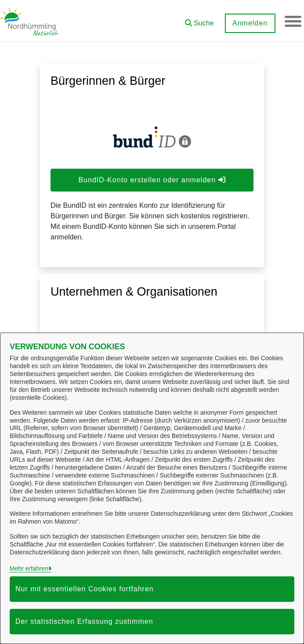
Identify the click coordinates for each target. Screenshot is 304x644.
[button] (199, 20)
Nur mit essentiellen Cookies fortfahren (85, 589)
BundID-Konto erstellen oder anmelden (152, 180)
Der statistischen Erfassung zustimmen (84, 621)
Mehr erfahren (29, 568)
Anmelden (249, 23)
